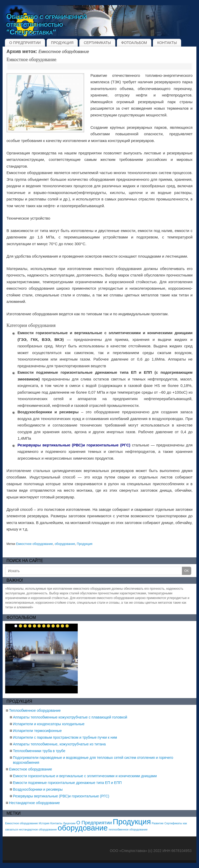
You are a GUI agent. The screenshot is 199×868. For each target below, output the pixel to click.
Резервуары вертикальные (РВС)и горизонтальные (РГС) (61, 796)
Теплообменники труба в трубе (39, 751)
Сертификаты (173, 823)
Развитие (158, 823)
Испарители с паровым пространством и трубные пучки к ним (65, 737)
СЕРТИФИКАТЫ (97, 43)
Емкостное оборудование (31, 59)
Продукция (85, 544)
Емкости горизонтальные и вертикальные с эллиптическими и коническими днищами (85, 776)
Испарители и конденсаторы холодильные (49, 724)
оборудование (65, 544)
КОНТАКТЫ (167, 43)
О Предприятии (94, 823)
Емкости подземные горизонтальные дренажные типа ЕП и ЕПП (67, 783)
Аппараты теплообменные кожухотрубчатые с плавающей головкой (70, 717)
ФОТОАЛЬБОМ (134, 43)
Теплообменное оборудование (35, 710)
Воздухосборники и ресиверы (38, 789)
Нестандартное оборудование (34, 803)
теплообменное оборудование (128, 829)
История (44, 823)
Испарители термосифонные (37, 731)
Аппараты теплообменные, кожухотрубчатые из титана (59, 744)
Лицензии (69, 823)
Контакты (56, 823)
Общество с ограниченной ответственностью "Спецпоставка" (47, 24)
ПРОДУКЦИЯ (62, 43)
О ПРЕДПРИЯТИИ (25, 43)
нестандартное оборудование (38, 829)
